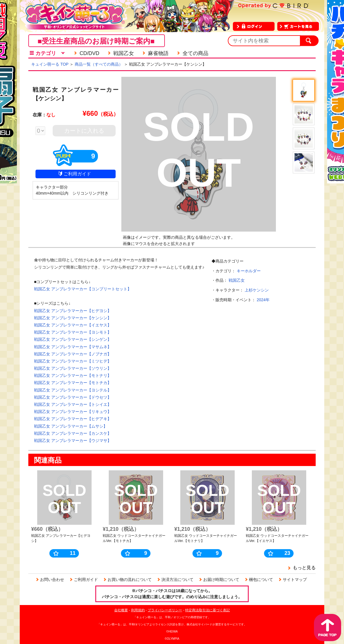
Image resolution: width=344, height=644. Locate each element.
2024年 (263, 300)
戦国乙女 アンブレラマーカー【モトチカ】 (73, 383)
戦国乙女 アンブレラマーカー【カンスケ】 (73, 433)
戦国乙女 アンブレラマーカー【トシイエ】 (73, 404)
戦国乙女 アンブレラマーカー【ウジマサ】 (73, 441)
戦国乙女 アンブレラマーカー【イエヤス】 (73, 325)
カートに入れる (84, 131)
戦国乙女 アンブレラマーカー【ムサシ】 (71, 426)
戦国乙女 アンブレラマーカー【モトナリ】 (73, 375)
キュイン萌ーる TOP (50, 64)
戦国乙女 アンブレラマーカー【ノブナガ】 (73, 354)
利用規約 (138, 610)
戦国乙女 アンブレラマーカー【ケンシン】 (73, 318)
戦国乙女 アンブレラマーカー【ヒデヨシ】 (73, 311)
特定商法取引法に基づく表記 (207, 610)
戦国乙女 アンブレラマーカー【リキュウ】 (73, 412)
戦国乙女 (237, 280)
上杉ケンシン (257, 290)
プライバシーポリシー (165, 610)
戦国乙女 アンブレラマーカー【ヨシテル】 (73, 390)
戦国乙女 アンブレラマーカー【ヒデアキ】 (73, 419)
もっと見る (304, 568)
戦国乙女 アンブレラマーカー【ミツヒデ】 (73, 361)
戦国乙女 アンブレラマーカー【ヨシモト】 (73, 332)
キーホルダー (249, 271)
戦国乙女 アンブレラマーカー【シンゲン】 (73, 339)
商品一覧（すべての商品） (99, 64)
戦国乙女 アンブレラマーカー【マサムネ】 (73, 347)
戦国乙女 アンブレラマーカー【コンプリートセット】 (83, 289)
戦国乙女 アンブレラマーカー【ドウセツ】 (73, 397)
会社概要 (121, 610)
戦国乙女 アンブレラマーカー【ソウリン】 (73, 368)
